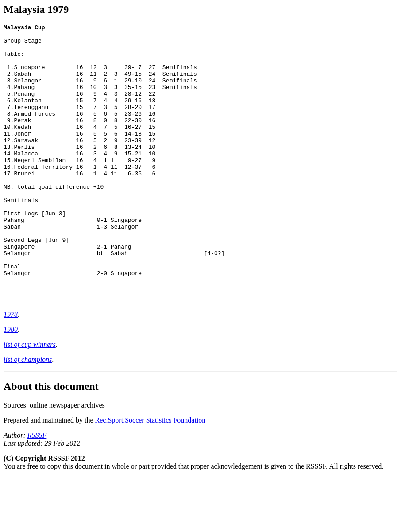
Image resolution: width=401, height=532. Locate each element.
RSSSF (37, 490)
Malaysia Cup (24, 28)
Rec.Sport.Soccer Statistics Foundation (150, 475)
